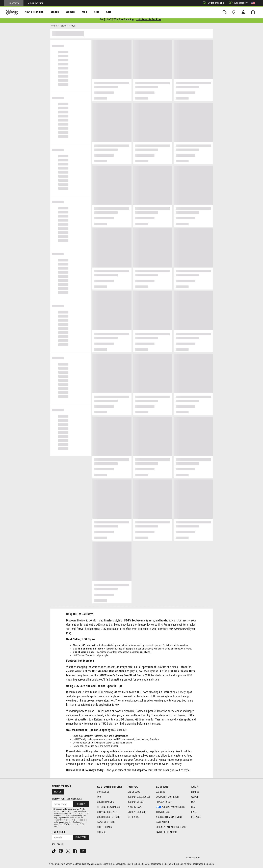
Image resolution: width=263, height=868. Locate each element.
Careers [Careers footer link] (161, 792)
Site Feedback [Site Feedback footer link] (104, 827)
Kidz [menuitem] (86, 12)
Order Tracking (213, 3)
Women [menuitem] (63, 12)
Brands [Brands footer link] (195, 792)
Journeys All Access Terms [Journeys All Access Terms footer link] (171, 827)
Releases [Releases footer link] (196, 817)
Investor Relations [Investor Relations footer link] (166, 832)
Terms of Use (75, 818)
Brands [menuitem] (49, 12)
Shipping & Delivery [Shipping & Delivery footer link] (107, 812)
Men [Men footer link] (193, 802)
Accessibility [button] (238, 3)
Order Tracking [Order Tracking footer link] (106, 802)
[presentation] (31, 12)
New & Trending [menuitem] (31, 12)
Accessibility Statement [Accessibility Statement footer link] (169, 817)
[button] (254, 3)
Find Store (81, 837)
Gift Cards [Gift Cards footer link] (133, 817)
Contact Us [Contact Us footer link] (103, 792)
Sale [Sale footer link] (194, 812)
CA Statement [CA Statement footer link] (163, 822)
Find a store (59, 832)
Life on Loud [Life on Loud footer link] (134, 792)
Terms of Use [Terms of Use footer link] (163, 812)
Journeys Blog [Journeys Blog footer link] (135, 802)
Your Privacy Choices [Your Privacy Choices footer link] (170, 807)
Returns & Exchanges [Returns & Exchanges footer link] (109, 807)
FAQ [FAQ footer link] (99, 797)
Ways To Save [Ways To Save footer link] (135, 807)
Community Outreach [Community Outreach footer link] (167, 797)
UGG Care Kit (119, 731)
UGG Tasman (79, 656)
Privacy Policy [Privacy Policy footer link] (164, 802)
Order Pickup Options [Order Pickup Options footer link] (109, 817)
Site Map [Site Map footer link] (102, 832)
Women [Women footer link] (195, 797)
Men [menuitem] (75, 12)
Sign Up (58, 792)
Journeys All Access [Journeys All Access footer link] (139, 797)
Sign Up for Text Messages (67, 799)
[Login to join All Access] (117, 20)
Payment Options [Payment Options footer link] (106, 822)
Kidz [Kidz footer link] (193, 807)
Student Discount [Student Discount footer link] (137, 812)
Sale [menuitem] (97, 12)
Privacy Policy (59, 820)
